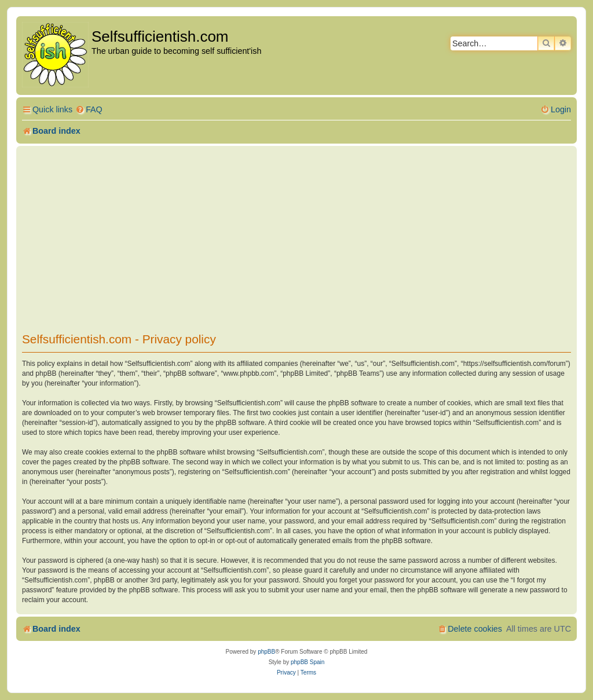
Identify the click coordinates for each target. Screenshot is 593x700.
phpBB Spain (308, 662)
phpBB (266, 652)
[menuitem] (89, 110)
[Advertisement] (296, 236)
